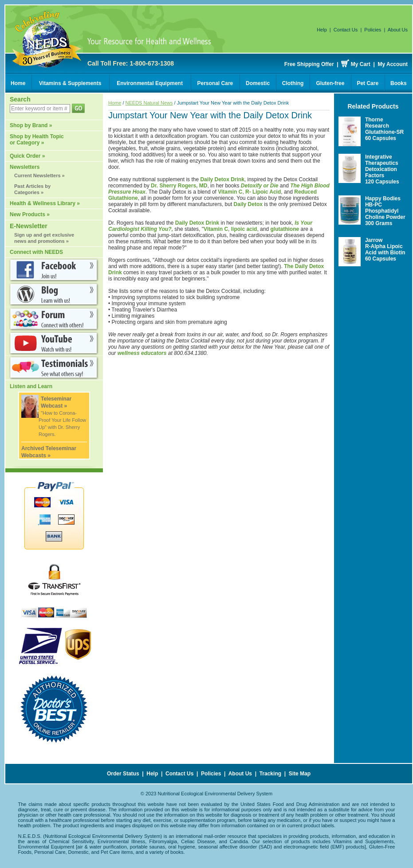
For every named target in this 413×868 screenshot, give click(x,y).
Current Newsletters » (39, 175)
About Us (398, 30)
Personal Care (215, 83)
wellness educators (142, 353)
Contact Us (346, 30)
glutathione (285, 229)
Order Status (123, 774)
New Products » (30, 214)
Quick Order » (27, 156)
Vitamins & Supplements (70, 83)
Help (322, 30)
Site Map (300, 774)
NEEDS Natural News (149, 103)
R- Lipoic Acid (263, 192)
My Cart (361, 64)
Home (18, 83)
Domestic (258, 83)
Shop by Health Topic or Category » (37, 140)
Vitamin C (230, 192)
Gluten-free (330, 83)
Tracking (270, 774)
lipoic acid (244, 229)
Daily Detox (248, 204)
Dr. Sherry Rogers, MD (179, 186)
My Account (393, 64)
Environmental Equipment (150, 83)
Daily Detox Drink (222, 179)
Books (399, 83)
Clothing (293, 83)
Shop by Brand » (31, 125)
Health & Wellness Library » (45, 203)
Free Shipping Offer (309, 64)
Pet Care (368, 83)
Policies (373, 30)
